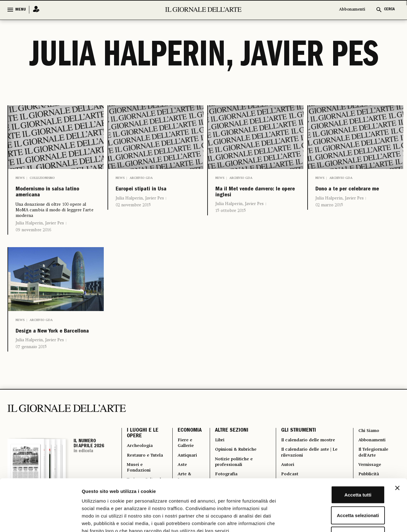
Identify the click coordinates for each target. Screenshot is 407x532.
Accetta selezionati (339, 471)
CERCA (389, 10)
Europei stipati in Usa (148, 196)
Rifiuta (339, 491)
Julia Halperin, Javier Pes (40, 230)
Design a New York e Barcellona (53, 345)
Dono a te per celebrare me (340, 196)
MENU (21, 10)
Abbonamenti (352, 10)
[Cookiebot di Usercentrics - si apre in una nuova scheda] (40, 520)
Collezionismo (42, 178)
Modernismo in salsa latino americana (55, 196)
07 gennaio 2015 (31, 367)
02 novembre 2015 (133, 218)
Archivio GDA (141, 178)
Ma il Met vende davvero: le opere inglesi (247, 201)
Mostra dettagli (328, 520)
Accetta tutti (339, 450)
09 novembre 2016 (33, 237)
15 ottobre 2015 (231, 227)
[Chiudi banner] (397, 443)
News (20, 178)
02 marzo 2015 (329, 218)
